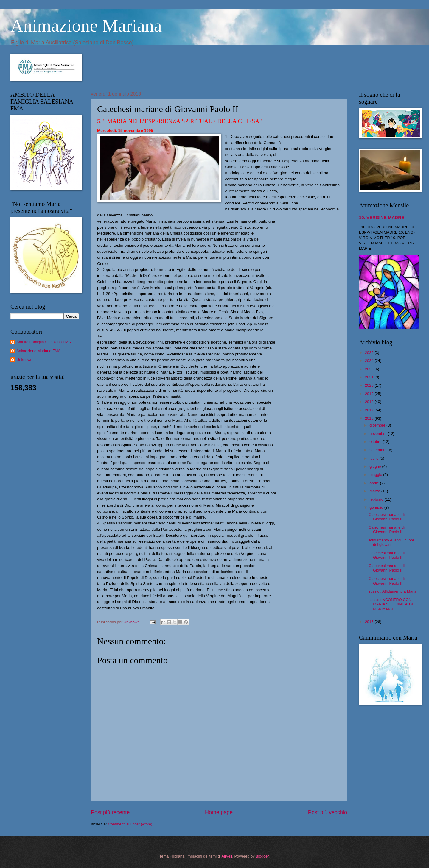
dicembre (378, 425)
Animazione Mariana (86, 26)
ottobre (376, 442)
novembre (379, 434)
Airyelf (227, 856)
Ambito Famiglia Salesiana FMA (44, 342)
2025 (370, 353)
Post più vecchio (328, 812)
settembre (379, 450)
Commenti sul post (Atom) (130, 824)
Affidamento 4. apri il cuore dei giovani (391, 542)
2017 (370, 410)
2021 (370, 377)
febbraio (377, 499)
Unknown (24, 360)
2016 (370, 418)
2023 (370, 369)
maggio (376, 475)
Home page (219, 812)
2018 (370, 402)
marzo (375, 491)
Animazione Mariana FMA (38, 351)
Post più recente (110, 812)
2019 (370, 394)
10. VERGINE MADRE (382, 217)
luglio (374, 458)
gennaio (377, 507)
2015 (370, 622)
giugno (376, 466)
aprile (375, 483)
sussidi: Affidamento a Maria (393, 591)
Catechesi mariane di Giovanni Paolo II (387, 517)
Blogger (262, 856)
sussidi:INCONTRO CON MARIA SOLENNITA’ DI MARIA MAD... (391, 604)
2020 (370, 385)
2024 (370, 361)
